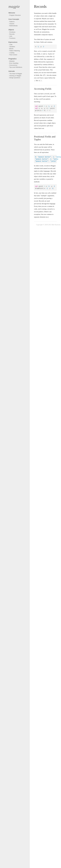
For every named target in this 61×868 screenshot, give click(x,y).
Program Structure (15, 15)
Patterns (12, 22)
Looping (12, 53)
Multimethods (13, 26)
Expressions (13, 42)
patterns (37, 118)
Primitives (12, 32)
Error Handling (14, 63)
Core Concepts (14, 19)
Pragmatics (12, 59)
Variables (12, 47)
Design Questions (15, 78)
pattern (41, 212)
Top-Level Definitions (16, 67)
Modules (12, 61)
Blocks (11, 49)
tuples (36, 171)
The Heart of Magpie (16, 74)
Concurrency (13, 65)
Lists (11, 36)
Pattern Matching (15, 51)
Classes (12, 24)
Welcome (12, 13)
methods (37, 182)
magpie (14, 7)
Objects (11, 30)
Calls (11, 45)
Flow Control (13, 55)
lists (42, 214)
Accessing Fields (43, 89)
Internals (12, 71)
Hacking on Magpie (15, 76)
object (36, 176)
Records (12, 34)
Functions (12, 38)
